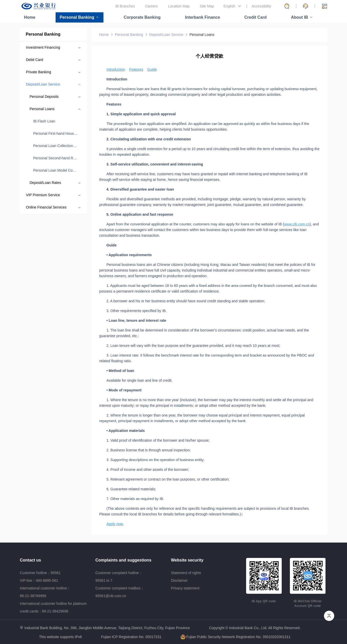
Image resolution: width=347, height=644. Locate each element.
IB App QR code (264, 601)
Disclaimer (179, 580)
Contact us (31, 560)
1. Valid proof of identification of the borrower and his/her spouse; (158, 440)
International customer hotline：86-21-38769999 (45, 592)
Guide (152, 69)
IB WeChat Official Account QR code (308, 604)
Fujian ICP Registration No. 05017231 (131, 637)
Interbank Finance (202, 17)
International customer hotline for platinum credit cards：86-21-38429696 (53, 607)
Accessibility (261, 6)
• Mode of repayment (124, 390)
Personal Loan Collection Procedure (55, 146)
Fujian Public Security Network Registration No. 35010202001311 (235, 637)
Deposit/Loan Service (166, 35)
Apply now (115, 524)
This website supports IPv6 (61, 637)
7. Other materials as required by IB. (135, 499)
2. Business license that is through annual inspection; (149, 450)
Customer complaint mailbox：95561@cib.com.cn (120, 592)
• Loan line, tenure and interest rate (136, 320)
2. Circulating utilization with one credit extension (149, 139)
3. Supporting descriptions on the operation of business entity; (156, 460)
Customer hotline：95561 (40, 573)
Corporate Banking (142, 17)
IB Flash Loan (44, 121)
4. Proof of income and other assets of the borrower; (148, 470)
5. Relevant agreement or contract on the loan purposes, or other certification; (168, 479)
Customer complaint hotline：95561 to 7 (119, 577)
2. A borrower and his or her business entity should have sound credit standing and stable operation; (186, 301)
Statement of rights (186, 573)
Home (30, 17)
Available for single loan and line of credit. (140, 380)
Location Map (179, 6)
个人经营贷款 (209, 56)
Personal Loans (202, 35)
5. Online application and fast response (140, 214)
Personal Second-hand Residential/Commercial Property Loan (55, 158)
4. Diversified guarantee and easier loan (140, 189)
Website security (187, 560)
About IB (299, 17)
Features (136, 69)
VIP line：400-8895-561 (39, 580)
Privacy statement (185, 588)
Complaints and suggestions (124, 560)
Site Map (207, 6)
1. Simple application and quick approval (141, 114)
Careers (151, 6)
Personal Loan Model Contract (55, 170)
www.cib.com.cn (297, 224)
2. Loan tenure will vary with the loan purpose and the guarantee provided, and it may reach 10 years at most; (193, 346)
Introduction (116, 69)
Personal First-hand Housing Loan (55, 133)
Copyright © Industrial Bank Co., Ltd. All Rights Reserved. (255, 628)
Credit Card (255, 17)
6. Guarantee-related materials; (131, 489)
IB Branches (125, 6)
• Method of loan (120, 371)
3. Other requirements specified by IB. (137, 311)
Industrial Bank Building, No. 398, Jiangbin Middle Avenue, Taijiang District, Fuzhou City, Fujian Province (107, 628)
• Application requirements (129, 255)
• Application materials (126, 431)
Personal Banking (77, 17)
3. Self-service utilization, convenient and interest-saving (155, 164)
